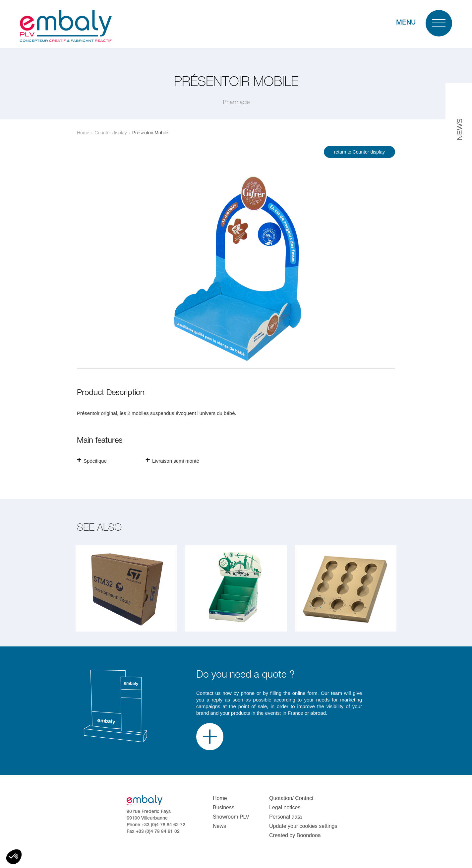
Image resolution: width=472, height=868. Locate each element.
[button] (14, 857)
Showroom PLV (231, 817)
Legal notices (285, 807)
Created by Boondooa (295, 835)
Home (83, 133)
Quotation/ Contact (291, 798)
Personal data (286, 817)
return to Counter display (359, 152)
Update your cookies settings (303, 826)
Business (224, 807)
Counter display (111, 133)
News (219, 826)
